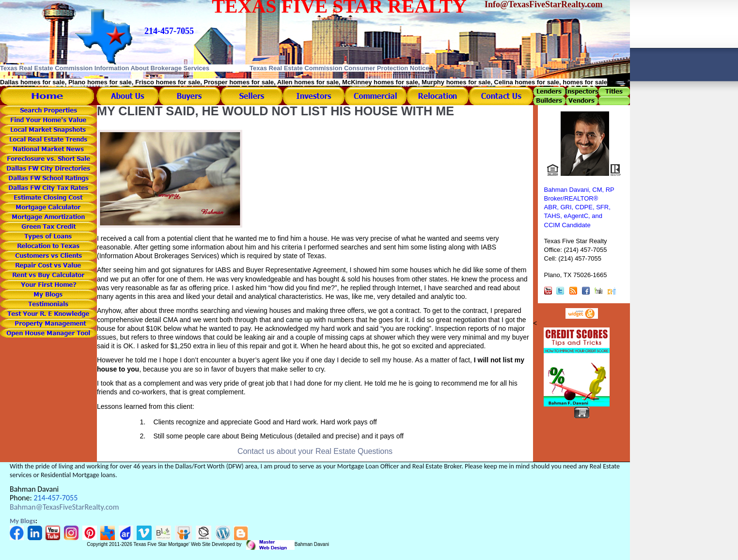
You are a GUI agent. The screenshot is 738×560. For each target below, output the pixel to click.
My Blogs (23, 521)
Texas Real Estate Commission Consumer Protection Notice (339, 68)
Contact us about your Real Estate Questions (315, 451)
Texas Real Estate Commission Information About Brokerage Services (105, 68)
